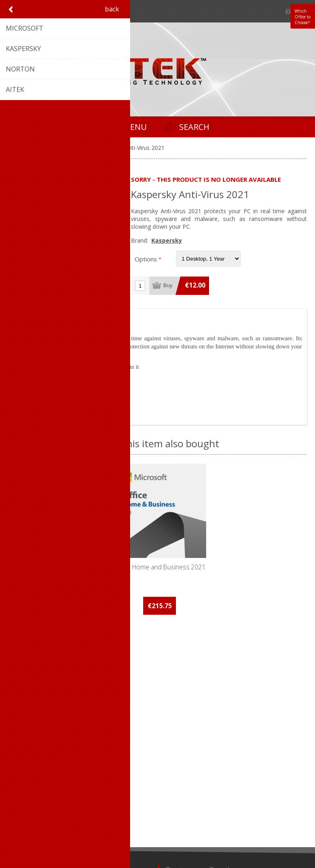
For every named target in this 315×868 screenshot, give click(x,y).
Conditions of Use (35, 720)
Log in (289, 11)
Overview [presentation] (30, 317)
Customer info (30, 773)
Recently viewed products (199, 787)
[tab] (30, 317)
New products (183, 773)
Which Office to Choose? (303, 17)
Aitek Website (183, 720)
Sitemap (176, 734)
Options (147, 259)
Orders (20, 787)
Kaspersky (167, 240)
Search (174, 800)
